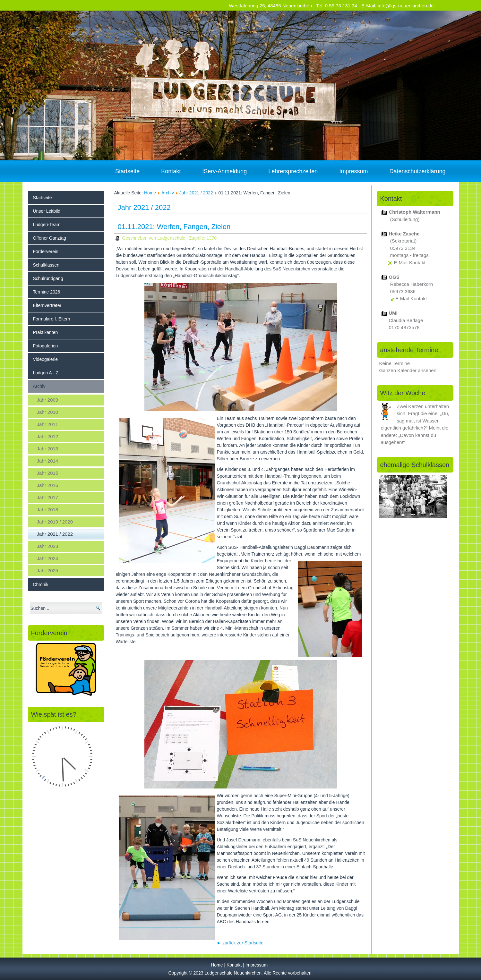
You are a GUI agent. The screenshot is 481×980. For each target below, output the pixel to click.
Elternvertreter (47, 305)
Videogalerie (46, 359)
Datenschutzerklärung (417, 171)
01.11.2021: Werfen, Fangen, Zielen (174, 227)
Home (150, 193)
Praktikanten (46, 332)
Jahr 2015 (48, 473)
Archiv (39, 386)
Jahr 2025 (48, 571)
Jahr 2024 (48, 558)
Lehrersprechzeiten (293, 171)
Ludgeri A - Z (46, 373)
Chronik (41, 584)
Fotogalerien (46, 346)
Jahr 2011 (48, 424)
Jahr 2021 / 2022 (55, 534)
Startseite (127, 171)
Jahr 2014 (48, 461)
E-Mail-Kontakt (410, 263)
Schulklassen (46, 265)
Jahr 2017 (48, 497)
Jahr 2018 (48, 510)
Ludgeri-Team (47, 225)
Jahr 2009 (48, 400)
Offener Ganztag (50, 238)
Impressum (353, 171)
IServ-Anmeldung (224, 171)
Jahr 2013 (48, 449)
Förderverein (46, 251)
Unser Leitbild (47, 211)
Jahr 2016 (48, 485)
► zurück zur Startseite (240, 943)
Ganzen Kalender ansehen (408, 370)
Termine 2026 (47, 292)
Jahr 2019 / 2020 (55, 522)
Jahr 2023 (48, 546)
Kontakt (171, 171)
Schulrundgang (48, 278)
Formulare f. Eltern (52, 319)
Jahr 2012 (48, 436)
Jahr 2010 (48, 412)
